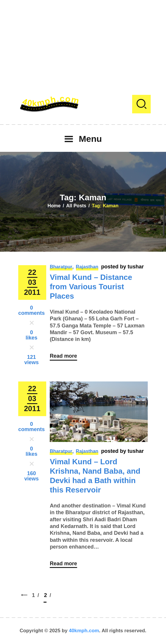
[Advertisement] (83, 41)
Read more (63, 356)
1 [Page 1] (37, 594)
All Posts (76, 206)
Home (54, 206)
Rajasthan (87, 267)
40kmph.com (84, 631)
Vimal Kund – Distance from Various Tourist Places (91, 287)
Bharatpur (61, 267)
